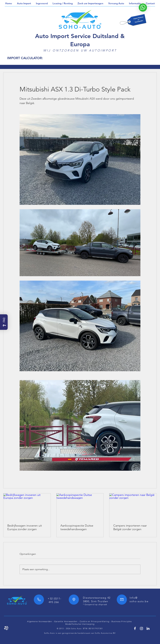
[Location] (74, 600)
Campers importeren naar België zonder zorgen (130, 527)
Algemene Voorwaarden (40, 621)
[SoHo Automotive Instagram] (141, 628)
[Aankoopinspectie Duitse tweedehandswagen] (80, 507)
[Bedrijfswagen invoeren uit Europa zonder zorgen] (27, 507)
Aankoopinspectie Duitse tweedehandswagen (77, 527)
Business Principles (122, 621)
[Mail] (122, 600)
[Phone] (39, 600)
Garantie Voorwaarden (66, 621)
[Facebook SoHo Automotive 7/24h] (135, 628)
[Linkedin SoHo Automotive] (148, 628)
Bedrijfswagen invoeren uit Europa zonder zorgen (25, 527)
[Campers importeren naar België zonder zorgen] (133, 507)
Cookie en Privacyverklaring (94, 621)
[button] (24, 3)
